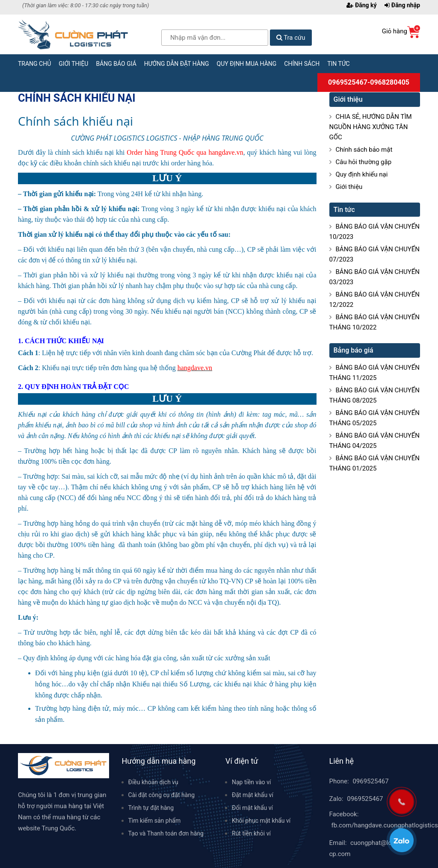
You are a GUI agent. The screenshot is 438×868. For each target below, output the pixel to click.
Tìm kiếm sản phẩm (155, 821)
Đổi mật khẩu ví (252, 808)
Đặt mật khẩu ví (253, 795)
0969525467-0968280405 (369, 82)
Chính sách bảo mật (364, 150)
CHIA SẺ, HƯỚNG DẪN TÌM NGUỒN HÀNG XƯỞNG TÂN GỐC (371, 127)
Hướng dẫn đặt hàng (177, 64)
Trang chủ (34, 64)
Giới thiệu (73, 64)
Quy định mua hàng (247, 64)
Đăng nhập (402, 5)
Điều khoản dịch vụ (153, 782)
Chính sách (302, 64)
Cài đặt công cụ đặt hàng (162, 795)
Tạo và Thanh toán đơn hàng (166, 833)
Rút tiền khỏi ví (251, 833)
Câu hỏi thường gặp (364, 162)
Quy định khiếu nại (362, 174)
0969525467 (370, 781)
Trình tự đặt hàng (151, 808)
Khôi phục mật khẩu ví (261, 821)
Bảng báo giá (116, 64)
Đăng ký (361, 5)
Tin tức (339, 64)
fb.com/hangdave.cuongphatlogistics (385, 825)
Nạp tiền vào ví (252, 782)
